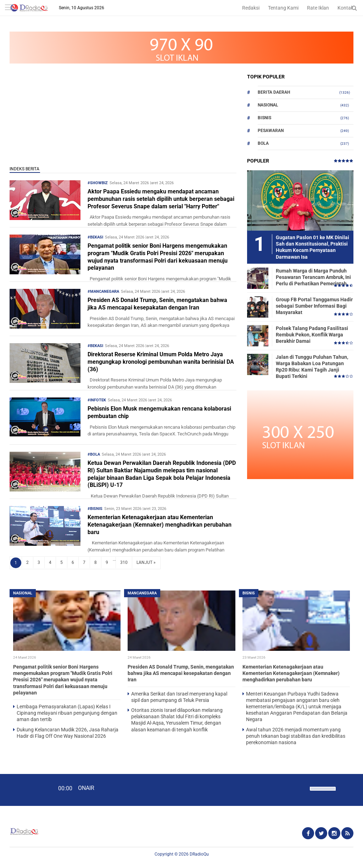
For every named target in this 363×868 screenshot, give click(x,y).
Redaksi (251, 8)
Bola (263, 143)
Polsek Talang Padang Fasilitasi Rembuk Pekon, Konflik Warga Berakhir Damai (312, 335)
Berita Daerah (274, 92)
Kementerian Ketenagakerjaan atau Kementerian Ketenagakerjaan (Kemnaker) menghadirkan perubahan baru (160, 525)
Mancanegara (142, 593)
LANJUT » (146, 562)
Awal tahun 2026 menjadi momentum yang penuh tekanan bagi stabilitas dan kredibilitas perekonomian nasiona (296, 736)
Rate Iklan (318, 8)
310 (124, 562)
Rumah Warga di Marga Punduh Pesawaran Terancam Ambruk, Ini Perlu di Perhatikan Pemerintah (313, 277)
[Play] (23, 790)
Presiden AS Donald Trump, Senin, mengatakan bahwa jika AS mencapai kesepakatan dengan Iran (157, 304)
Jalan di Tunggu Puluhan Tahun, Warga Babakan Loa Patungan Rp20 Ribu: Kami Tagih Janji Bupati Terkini (312, 367)
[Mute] (302, 788)
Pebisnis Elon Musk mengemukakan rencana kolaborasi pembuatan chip (159, 412)
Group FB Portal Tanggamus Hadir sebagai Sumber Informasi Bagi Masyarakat (314, 306)
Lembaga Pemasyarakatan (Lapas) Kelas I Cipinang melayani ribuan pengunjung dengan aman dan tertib (67, 713)
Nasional (268, 105)
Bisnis (264, 118)
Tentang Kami (283, 8)
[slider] (322, 793)
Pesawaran (271, 131)
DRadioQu (199, 854)
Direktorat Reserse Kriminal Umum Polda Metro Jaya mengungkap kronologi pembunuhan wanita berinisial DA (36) (161, 362)
